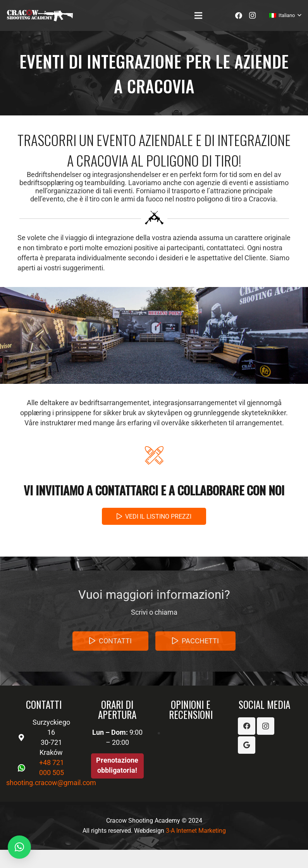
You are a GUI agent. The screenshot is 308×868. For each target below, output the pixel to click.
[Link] (40, 15)
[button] (19, 847)
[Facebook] (239, 15)
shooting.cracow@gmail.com (51, 783)
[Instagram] (253, 15)
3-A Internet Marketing (196, 831)
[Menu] (199, 15)
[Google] (247, 745)
